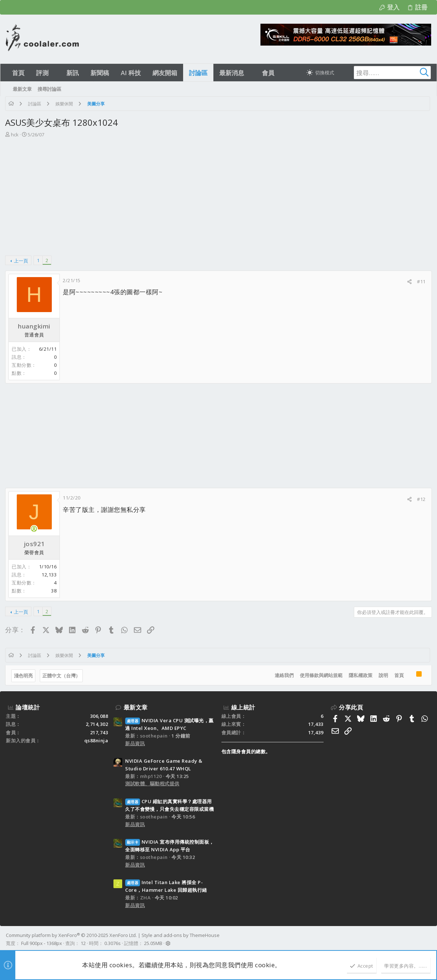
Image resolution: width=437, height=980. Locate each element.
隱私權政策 (360, 675)
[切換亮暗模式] (320, 73)
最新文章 (136, 707)
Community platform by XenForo (71, 935)
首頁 (398, 675)
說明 (383, 675)
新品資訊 (135, 743)
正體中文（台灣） (62, 676)
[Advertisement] (218, 193)
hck (16, 135)
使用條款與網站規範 (320, 675)
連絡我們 (283, 675)
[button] (55, 73)
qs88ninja (96, 740)
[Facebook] (428, 940)
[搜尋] (385, 73)
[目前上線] (35, 529)
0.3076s (113, 943)
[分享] (409, 282)
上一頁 (22, 261)
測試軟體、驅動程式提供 (152, 783)
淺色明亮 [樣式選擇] (24, 676)
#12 (421, 499)
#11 (421, 281)
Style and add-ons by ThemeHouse (181, 935)
